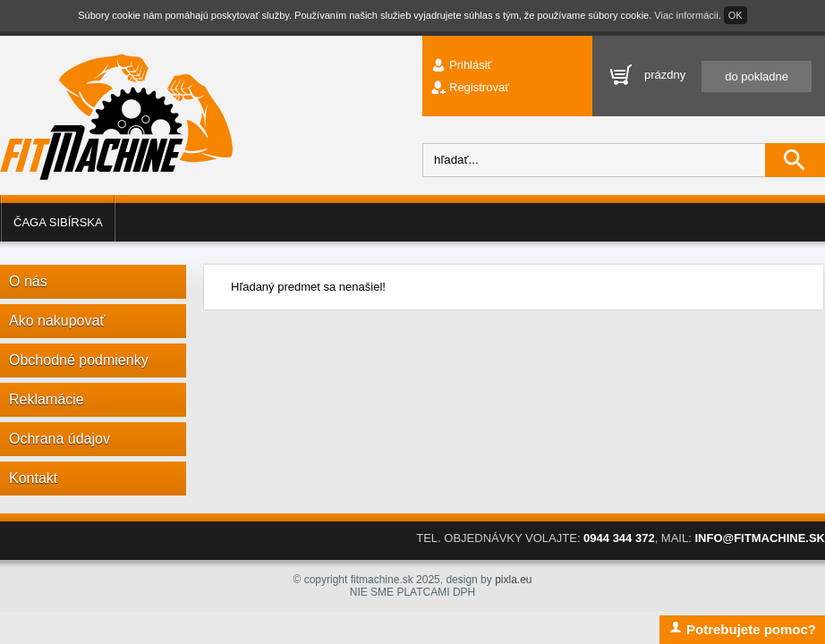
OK (736, 15)
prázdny (728, 75)
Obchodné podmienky (79, 360)
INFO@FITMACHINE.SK (760, 538)
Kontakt (33, 478)
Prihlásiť (471, 65)
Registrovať (479, 87)
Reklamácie (47, 399)
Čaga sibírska (58, 222)
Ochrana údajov (60, 439)
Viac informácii (686, 15)
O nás (28, 281)
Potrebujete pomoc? (742, 628)
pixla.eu (513, 580)
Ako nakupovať (57, 321)
